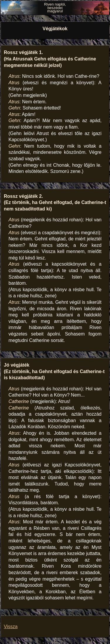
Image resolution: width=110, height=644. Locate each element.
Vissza (11, 627)
